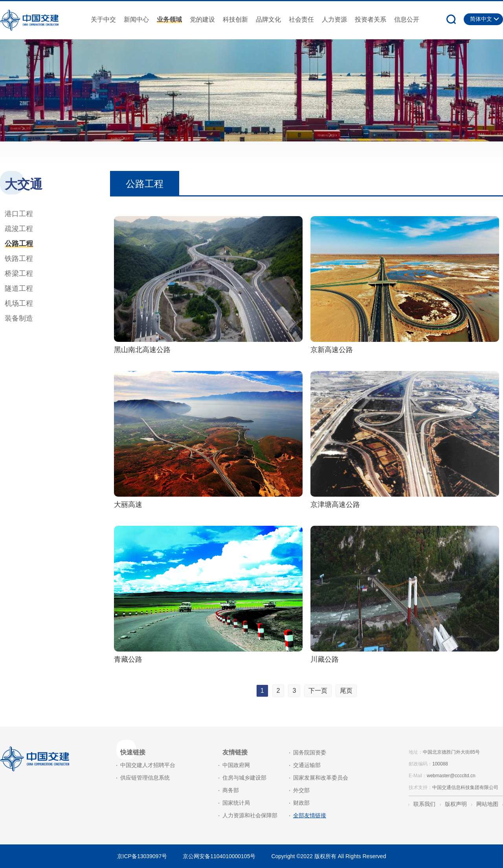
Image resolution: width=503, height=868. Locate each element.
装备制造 (19, 318)
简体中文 (481, 19)
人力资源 (334, 19)
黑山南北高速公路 (142, 350)
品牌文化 (268, 19)
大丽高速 (128, 505)
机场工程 (19, 303)
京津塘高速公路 (335, 505)
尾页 (346, 691)
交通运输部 (307, 765)
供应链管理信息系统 (145, 778)
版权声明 (456, 804)
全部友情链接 (310, 815)
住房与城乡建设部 (244, 778)
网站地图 (487, 804)
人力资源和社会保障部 (250, 815)
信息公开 (407, 19)
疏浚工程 (19, 229)
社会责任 (301, 19)
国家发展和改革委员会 (321, 778)
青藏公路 (128, 659)
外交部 (301, 790)
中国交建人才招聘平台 (148, 765)
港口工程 (19, 214)
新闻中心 (136, 19)
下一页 (318, 691)
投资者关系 (371, 19)
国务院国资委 (310, 752)
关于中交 (103, 19)
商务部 (231, 790)
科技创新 (235, 19)
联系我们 (424, 804)
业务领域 (169, 19)
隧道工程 (19, 288)
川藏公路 (325, 659)
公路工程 (19, 244)
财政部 (301, 803)
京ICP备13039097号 (142, 856)
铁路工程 (19, 259)
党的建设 (202, 19)
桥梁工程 (19, 273)
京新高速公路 (332, 350)
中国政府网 (236, 765)
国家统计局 (236, 803)
